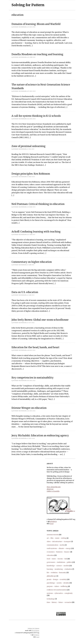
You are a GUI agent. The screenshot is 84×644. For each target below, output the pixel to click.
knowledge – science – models (58, 566)
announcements (53, 535)
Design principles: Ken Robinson (31, 174)
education (50, 555)
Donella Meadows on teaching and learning (37, 54)
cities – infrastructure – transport (59, 542)
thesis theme (35, 631)
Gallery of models (53, 491)
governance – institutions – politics (59, 562)
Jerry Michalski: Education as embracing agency (40, 435)
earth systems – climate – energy (59, 548)
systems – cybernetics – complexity (60, 593)
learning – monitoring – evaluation (59, 569)
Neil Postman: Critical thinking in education (38, 204)
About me (50, 489)
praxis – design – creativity (57, 580)
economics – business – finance (58, 552)
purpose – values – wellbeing (57, 586)
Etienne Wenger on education (29, 408)
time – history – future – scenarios (59, 602)
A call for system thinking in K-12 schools (36, 116)
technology (51, 599)
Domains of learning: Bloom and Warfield (36, 24)
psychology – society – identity (58, 583)
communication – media (56, 545)
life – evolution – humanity (56, 573)
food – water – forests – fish (57, 559)
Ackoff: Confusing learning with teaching (36, 232)
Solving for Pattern (28, 5)
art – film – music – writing (57, 538)
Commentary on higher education (32, 262)
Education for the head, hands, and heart (35, 347)
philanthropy (51, 576)
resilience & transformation (57, 590)
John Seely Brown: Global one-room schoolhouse (40, 320)
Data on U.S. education (25, 292)
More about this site (54, 487)
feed (52, 524)
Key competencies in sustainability (33, 378)
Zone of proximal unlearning (28, 146)
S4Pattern (53, 522)
